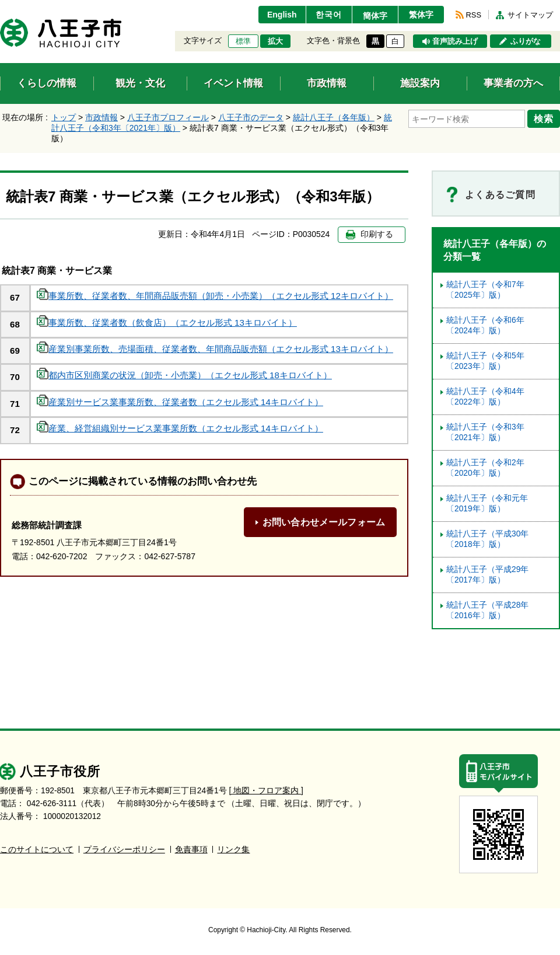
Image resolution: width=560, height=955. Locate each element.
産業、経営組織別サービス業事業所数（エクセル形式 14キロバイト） (180, 428)
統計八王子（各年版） (334, 117)
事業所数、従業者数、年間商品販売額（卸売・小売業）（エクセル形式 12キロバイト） (215, 296)
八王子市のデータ (251, 117)
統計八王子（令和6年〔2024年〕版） (485, 325)
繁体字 (421, 15)
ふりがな (526, 41)
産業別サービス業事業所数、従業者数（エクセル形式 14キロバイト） (180, 402)
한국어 (329, 15)
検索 (544, 118)
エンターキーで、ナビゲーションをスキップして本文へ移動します (0, 7)
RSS (474, 15)
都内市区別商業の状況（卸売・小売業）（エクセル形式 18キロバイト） (184, 375)
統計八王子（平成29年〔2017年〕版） (487, 575)
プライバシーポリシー (124, 850)
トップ (64, 117)
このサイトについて (37, 850)
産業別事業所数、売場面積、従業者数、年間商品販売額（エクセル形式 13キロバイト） (215, 349)
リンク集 (233, 850)
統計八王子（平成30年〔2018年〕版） (487, 539)
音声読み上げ (455, 41)
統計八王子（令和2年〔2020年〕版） (485, 468)
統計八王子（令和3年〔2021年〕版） (485, 432)
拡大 (275, 41)
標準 (243, 41)
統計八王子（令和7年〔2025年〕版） (485, 290)
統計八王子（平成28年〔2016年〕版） (487, 610)
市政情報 (101, 117)
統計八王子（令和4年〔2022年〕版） (485, 397)
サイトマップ (530, 15)
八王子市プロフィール (168, 117)
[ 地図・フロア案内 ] (266, 791)
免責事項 (191, 850)
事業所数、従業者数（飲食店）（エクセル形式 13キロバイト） (167, 323)
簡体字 (375, 16)
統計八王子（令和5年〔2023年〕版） (485, 361)
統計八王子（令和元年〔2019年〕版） (487, 503)
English (282, 15)
